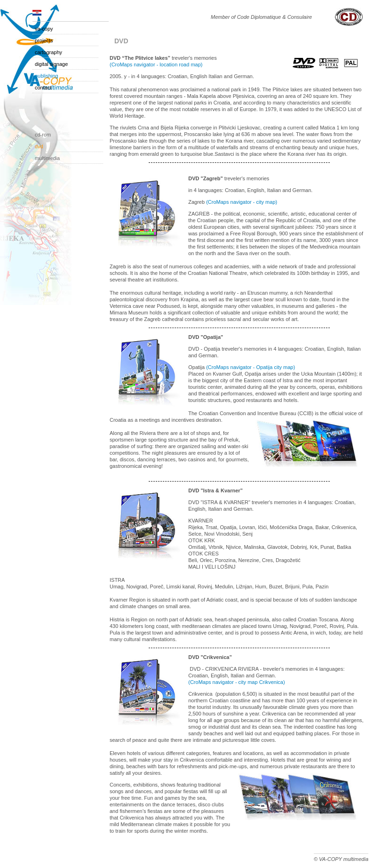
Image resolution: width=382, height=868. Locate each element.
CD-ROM (43, 135)
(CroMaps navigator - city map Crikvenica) (236, 682)
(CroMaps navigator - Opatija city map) (251, 367)
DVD (39, 146)
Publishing (47, 76)
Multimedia (47, 158)
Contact (43, 88)
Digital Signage (51, 64)
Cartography (48, 52)
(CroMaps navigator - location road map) (156, 64)
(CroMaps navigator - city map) (242, 202)
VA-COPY (44, 29)
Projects (44, 40)
